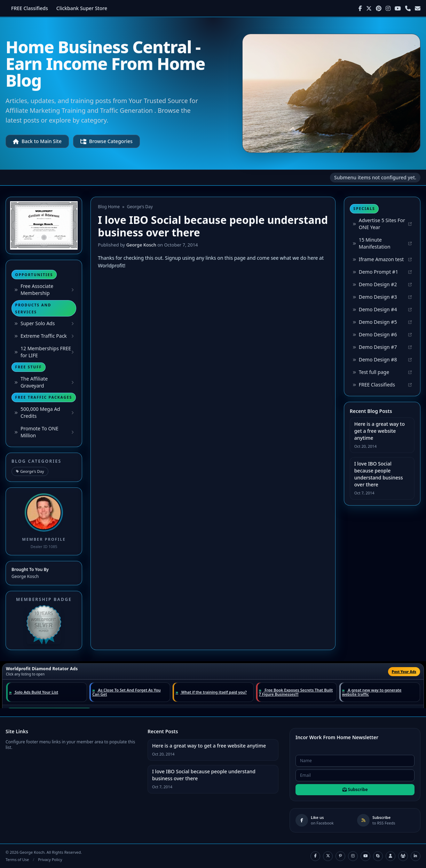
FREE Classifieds (30, 8)
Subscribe (355, 789)
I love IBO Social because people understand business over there (379, 474)
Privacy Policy (50, 859)
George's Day (30, 471)
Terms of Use (17, 859)
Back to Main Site (37, 141)
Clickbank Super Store (82, 8)
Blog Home (109, 207)
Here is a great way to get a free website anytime (380, 431)
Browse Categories (106, 141)
